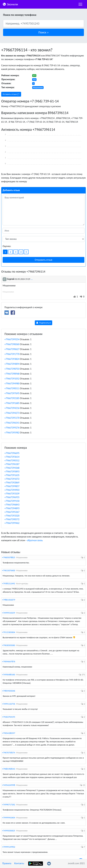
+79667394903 (12, 490)
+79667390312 (12, 460)
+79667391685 (12, 403)
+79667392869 (12, 483)
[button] (43, 32)
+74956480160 (9, 675)
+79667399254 (12, 339)
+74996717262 (9, 805)
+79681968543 (9, 769)
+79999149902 (9, 847)
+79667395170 (12, 418)
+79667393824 (12, 359)
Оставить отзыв (11, 94)
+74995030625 (9, 831)
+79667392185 (12, 398)
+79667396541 (12, 423)
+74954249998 (9, 785)
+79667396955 (12, 497)
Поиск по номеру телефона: (20, 15)
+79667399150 (12, 501)
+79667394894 (12, 364)
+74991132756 (9, 704)
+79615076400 (9, 571)
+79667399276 (12, 428)
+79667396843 (12, 505)
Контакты (19, 863)
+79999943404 (9, 818)
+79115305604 (9, 632)
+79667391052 (12, 379)
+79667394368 (12, 468)
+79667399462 (12, 523)
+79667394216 (12, 408)
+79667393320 (12, 516)
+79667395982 (12, 433)
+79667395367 (12, 512)
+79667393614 (12, 457)
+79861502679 (9, 600)
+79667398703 (12, 369)
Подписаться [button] (43, 323)
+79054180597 (9, 733)
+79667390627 (12, 349)
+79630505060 (9, 645)
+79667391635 (12, 475)
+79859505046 (9, 691)
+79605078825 (9, 557)
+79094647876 (9, 662)
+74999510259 (9, 613)
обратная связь (35, 540)
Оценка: (7, 246)
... (32, 279)
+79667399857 (12, 486)
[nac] (80, 4)
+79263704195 (9, 717)
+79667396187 (12, 464)
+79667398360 (12, 344)
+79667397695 (12, 393)
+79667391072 (12, 479)
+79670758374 (9, 753)
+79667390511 (12, 388)
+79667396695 (12, 453)
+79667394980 (12, 383)
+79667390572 (12, 519)
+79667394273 (12, 413)
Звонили (10, 4)
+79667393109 (12, 494)
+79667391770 (12, 354)
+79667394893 (12, 508)
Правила (7, 863)
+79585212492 (9, 584)
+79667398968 (12, 374)
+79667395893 (12, 471)
